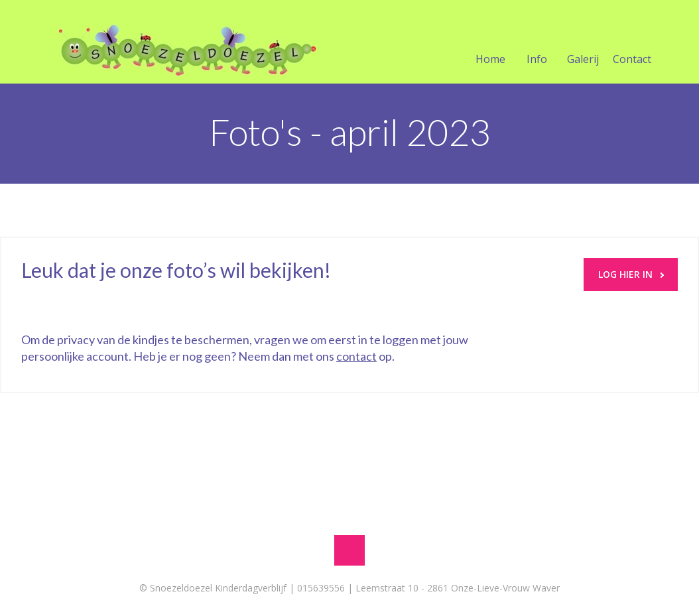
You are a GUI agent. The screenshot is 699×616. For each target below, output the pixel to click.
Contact (632, 43)
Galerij (583, 43)
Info (537, 43)
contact (356, 356)
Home (490, 43)
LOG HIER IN (631, 274)
